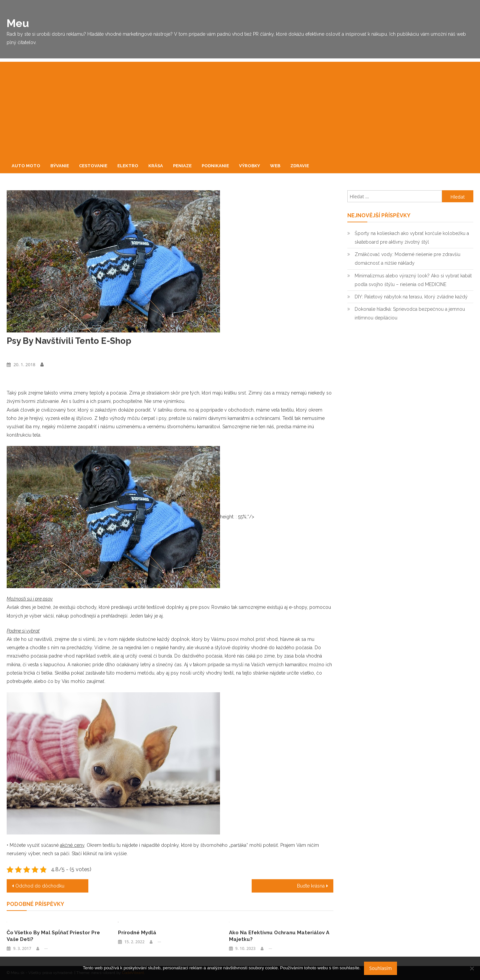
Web (275, 166)
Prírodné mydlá (137, 933)
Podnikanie (215, 166)
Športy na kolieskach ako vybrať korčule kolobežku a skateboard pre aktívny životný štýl (412, 238)
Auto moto (26, 166)
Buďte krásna (311, 886)
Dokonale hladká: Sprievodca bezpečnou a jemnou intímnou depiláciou (410, 313)
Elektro (128, 166)
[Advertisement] (240, 108)
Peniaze (182, 166)
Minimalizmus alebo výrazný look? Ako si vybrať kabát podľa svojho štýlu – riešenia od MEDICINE (413, 280)
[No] (472, 968)
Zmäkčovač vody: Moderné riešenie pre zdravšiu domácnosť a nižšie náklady (407, 259)
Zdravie (300, 166)
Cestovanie (93, 166)
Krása (156, 166)
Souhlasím (381, 968)
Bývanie (60, 166)
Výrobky (249, 166)
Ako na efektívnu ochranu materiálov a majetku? (279, 936)
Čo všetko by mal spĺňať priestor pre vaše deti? (53, 936)
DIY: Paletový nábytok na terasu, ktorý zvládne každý (411, 297)
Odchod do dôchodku (40, 886)
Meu (18, 23)
